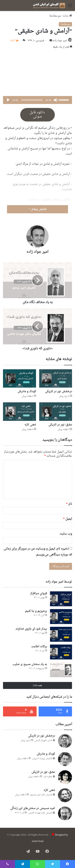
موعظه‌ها (55, 16)
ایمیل (68, 519)
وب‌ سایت (66, 534)
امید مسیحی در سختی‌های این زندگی (33, 808)
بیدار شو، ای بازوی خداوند (31, 629)
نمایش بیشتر (38, 209)
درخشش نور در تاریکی (58, 391)
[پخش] (8, 100)
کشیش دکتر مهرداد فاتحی (40, 813)
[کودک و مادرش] (19, 379)
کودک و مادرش (27, 391)
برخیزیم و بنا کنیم (36, 611)
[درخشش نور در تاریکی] (56, 379)
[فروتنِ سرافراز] (61, 599)
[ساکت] (56, 100)
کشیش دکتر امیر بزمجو (41, 795)
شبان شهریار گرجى (43, 740)
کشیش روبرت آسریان (42, 759)
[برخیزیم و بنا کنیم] (61, 617)
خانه (67, 16)
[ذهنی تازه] (19, 412)
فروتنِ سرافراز (39, 593)
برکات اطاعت (39, 647)
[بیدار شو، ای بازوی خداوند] (61, 634)
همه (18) (38, 685)
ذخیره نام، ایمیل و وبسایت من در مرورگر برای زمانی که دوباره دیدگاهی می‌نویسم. (38, 552)
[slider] (32, 100)
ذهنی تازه (30, 425)
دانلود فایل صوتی (37, 115)
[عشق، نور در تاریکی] (56, 412)
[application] (37, 100)
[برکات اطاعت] (61, 652)
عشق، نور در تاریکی (60, 425)
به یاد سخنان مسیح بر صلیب (30, 664)
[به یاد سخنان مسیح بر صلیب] (61, 670)
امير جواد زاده (60, 41)
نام (69, 504)
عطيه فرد (48, 777)
